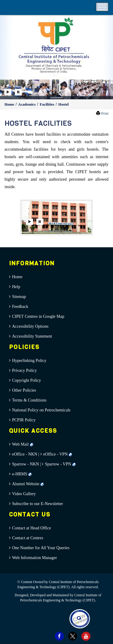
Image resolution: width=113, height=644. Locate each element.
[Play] (8, 92)
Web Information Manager (35, 558)
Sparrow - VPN (58, 464)
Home (10, 104)
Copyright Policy (27, 380)
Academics (27, 104)
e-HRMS (22, 474)
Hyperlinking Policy (29, 361)
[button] (108, 89)
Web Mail (23, 444)
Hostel (64, 104)
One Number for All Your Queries (41, 548)
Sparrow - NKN (25, 464)
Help (16, 287)
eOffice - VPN (56, 454)
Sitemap (19, 297)
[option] (56, 89)
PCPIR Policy (24, 420)
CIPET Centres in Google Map (38, 316)
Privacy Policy (24, 370)
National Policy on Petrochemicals (41, 410)
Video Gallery (24, 494)
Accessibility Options (30, 326)
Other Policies (24, 390)
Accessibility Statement (32, 336)
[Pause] (18, 92)
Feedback (20, 307)
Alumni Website (28, 484)
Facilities (47, 104)
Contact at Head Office (31, 528)
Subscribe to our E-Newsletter (38, 504)
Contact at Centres (28, 538)
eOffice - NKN (25, 454)
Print (105, 113)
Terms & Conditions (29, 400)
